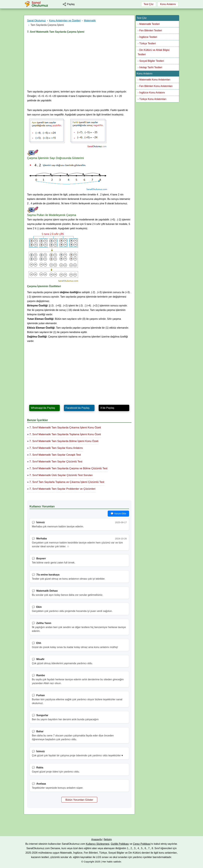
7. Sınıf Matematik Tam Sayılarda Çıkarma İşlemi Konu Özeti (65, 428)
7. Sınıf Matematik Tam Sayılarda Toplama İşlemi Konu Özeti (65, 434)
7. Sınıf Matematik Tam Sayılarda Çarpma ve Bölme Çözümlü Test (68, 468)
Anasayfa (97, 839)
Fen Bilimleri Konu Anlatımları (156, 86)
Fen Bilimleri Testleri (151, 30)
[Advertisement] (79, 63)
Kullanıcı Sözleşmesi (98, 844)
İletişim (108, 839)
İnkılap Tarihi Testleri (151, 67)
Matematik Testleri (149, 24)
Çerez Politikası (142, 844)
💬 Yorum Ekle (118, 513)
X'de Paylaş (107, 408)
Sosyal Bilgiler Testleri (152, 61)
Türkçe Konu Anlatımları (153, 99)
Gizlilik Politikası (120, 844)
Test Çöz (149, 4)
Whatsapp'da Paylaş (43, 408)
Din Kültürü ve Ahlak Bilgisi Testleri (154, 52)
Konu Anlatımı (168, 4)
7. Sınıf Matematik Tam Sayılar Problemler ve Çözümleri (62, 489)
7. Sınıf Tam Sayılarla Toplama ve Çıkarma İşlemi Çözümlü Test (67, 482)
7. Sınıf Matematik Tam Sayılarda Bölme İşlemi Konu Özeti (64, 441)
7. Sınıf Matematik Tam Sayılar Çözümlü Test (56, 462)
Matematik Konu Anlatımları (155, 80)
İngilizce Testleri (148, 37)
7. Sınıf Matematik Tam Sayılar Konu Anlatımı (56, 448)
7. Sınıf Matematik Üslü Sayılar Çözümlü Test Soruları (61, 475)
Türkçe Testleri (147, 43)
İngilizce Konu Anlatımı (152, 93)
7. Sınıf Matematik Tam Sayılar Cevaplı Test (55, 455)
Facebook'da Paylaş (77, 408)
